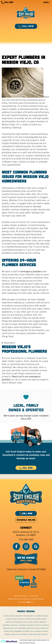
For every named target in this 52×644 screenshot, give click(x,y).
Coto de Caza (9, 619)
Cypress (15, 619)
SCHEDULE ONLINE (26, 520)
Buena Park (30, 616)
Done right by (26, 602)
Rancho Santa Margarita (16, 631)
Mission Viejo (14, 628)
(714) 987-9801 (26, 540)
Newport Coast (31, 628)
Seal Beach (7, 634)
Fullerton (44, 619)
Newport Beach (22, 628)
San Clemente (26, 631)
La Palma (36, 622)
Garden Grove (9, 622)
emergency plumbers (31, 272)
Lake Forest (38, 625)
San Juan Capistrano (36, 631)
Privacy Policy (34, 596)
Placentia (6, 631)
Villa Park (31, 634)
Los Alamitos (45, 625)
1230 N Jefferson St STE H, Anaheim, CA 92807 (26, 534)
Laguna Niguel (22, 625)
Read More (10, 343)
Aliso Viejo (6, 616)
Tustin (18, 634)
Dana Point (21, 619)
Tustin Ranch (24, 634)
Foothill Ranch (28, 619)
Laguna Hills (14, 625)
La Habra (30, 622)
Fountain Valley (37, 619)
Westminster (37, 634)
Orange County (44, 628)
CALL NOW (7, 2)
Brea (25, 616)
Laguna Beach (6, 625)
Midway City (7, 628)
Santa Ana (45, 631)
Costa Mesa (45, 616)
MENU (47, 2)
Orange (37, 628)
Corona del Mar (37, 616)
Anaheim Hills (19, 616)
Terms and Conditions (21, 596)
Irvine (25, 622)
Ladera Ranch (42, 622)
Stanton (13, 634)
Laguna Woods (30, 625)
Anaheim (12, 616)
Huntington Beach (18, 622)
